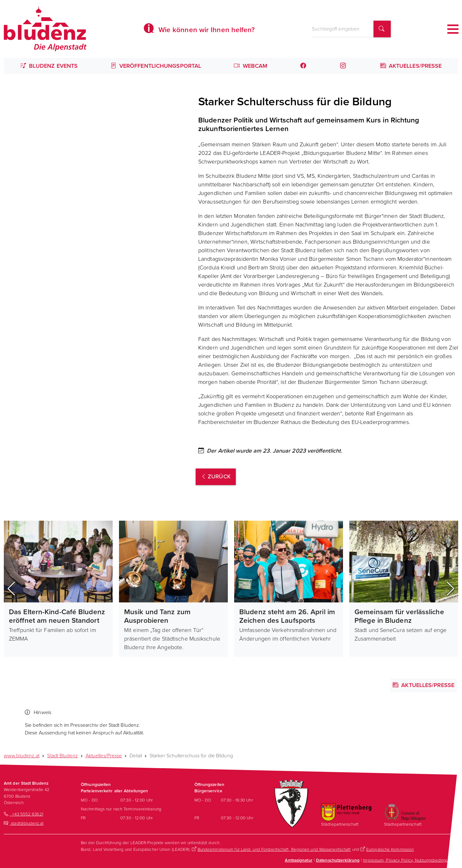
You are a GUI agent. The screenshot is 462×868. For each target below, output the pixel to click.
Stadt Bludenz (62, 756)
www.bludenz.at (22, 756)
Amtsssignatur (298, 860)
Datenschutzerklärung (338, 860)
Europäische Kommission (390, 849)
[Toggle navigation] (453, 29)
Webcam (251, 66)
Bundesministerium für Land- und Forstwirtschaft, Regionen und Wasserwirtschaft (274, 849)
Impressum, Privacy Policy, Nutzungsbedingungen (411, 860)
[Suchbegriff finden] (382, 29)
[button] (11, 589)
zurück (216, 476)
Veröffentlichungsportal (156, 66)
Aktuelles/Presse (411, 66)
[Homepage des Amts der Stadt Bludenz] (45, 29)
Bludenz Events (49, 66)
